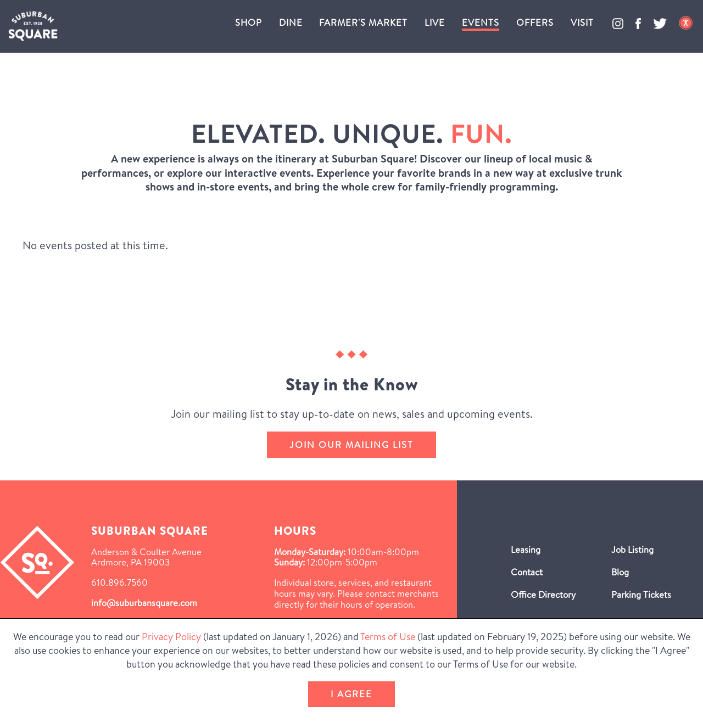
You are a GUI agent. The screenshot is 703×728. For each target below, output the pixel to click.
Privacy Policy (171, 637)
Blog (620, 572)
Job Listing (632, 549)
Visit (582, 22)
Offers (535, 22)
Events (481, 22)
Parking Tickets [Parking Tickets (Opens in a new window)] (641, 594)
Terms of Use (388, 637)
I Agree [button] (351, 694)
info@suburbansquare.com (144, 603)
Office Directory (543, 594)
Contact (527, 572)
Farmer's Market (363, 22)
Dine (291, 22)
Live (435, 22)
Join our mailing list (351, 444)
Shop (249, 22)
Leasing (526, 549)
